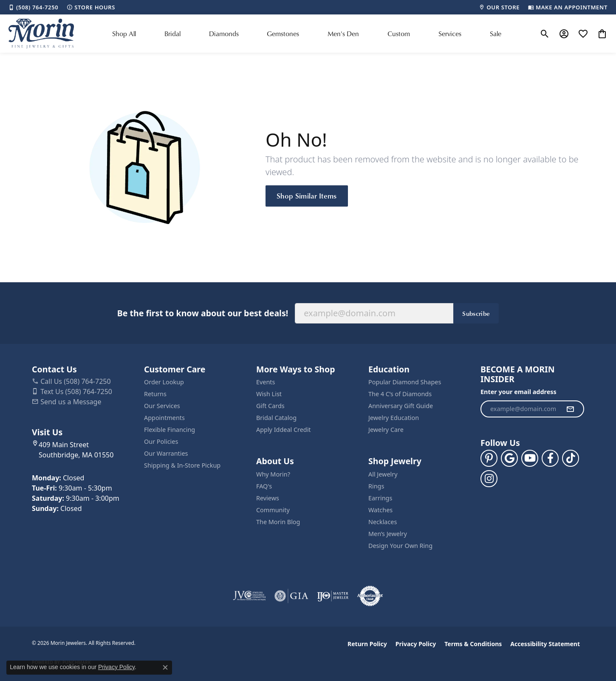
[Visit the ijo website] (333, 596)
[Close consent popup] (165, 667)
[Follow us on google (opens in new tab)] (509, 458)
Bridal (172, 34)
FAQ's (264, 486)
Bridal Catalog (276, 418)
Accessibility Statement (545, 644)
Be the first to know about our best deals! (203, 313)
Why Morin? (273, 474)
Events (266, 382)
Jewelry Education (394, 418)
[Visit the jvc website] (249, 596)
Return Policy (367, 644)
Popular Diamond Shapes (405, 382)
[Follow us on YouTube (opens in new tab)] (530, 458)
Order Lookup (164, 382)
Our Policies (161, 441)
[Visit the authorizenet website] (370, 596)
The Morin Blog (278, 522)
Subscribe (476, 313)
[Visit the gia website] (291, 596)
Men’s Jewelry (388, 534)
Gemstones (283, 34)
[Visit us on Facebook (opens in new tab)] (550, 458)
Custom (399, 34)
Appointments (164, 418)
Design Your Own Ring (400, 546)
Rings (376, 486)
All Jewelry (383, 474)
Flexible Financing (170, 430)
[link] (33, 7)
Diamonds (224, 34)
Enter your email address (519, 392)
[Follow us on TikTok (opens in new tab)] (571, 458)
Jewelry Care (386, 430)
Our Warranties (166, 453)
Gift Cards (270, 406)
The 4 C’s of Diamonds (400, 394)
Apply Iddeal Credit (284, 430)
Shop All (124, 34)
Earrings (380, 498)
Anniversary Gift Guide (401, 406)
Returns (155, 394)
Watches (380, 510)
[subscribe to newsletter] (570, 409)
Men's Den (343, 34)
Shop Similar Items (307, 196)
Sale (496, 34)
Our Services (162, 406)
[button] (545, 34)
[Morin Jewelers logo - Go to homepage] (41, 34)
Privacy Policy (416, 644)
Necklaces (383, 522)
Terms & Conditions (473, 644)
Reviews (268, 498)
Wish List (269, 394)
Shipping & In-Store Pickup (182, 465)
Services (450, 34)
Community (273, 510)
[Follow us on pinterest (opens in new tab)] (489, 458)
